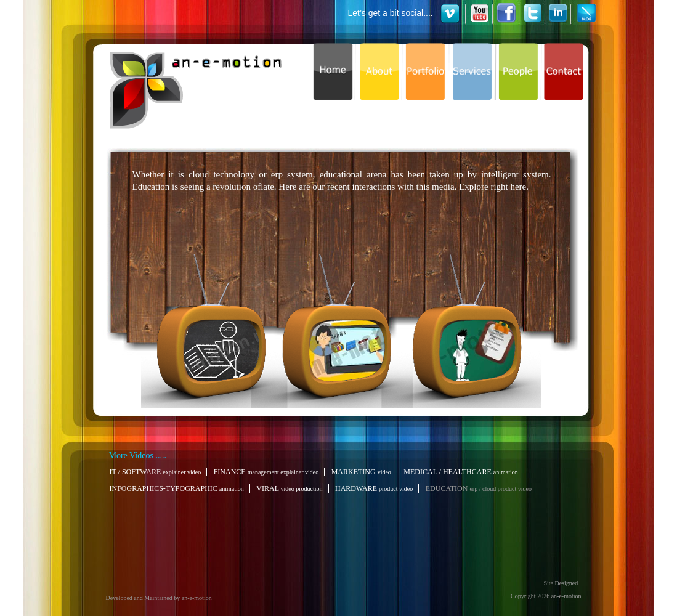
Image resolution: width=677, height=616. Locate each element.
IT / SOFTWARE (157, 472)
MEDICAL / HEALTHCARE (462, 472)
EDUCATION (480, 488)
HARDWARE (375, 488)
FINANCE (268, 472)
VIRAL (290, 488)
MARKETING (363, 472)
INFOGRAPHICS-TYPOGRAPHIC (178, 488)
